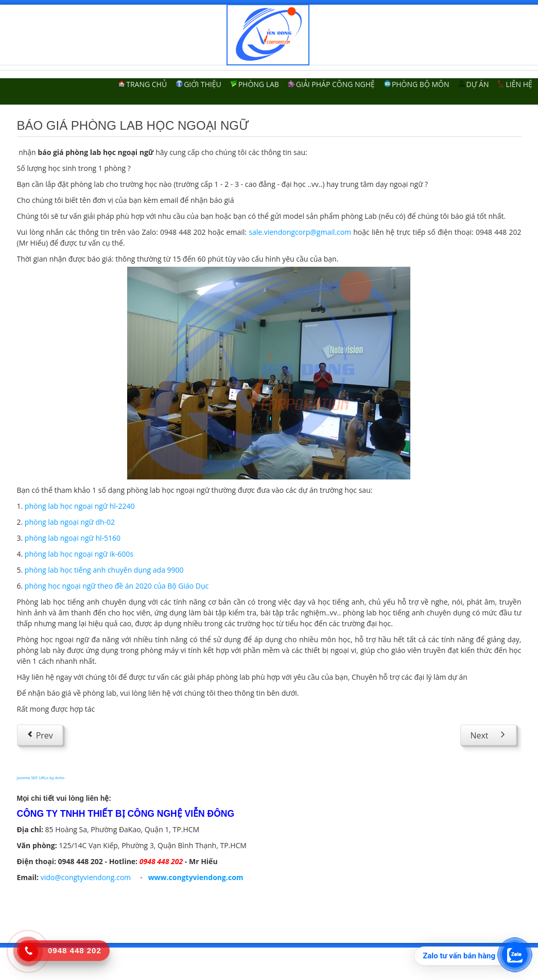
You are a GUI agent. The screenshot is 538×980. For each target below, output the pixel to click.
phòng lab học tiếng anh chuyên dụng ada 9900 (104, 570)
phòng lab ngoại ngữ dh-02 (70, 522)
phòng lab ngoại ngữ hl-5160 (73, 538)
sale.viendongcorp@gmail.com (300, 232)
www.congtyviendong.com (196, 877)
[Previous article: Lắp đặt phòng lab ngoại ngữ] (40, 735)
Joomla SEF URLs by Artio (41, 777)
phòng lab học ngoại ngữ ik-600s (79, 554)
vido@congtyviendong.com (86, 877)
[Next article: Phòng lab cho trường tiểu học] (488, 735)
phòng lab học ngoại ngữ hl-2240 (80, 506)
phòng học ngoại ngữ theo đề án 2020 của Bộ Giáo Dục (117, 586)
